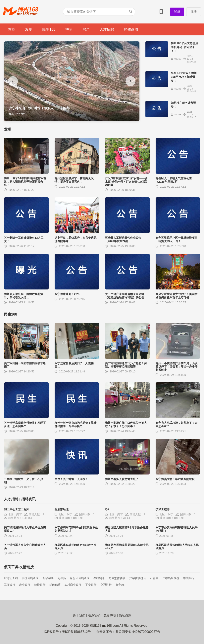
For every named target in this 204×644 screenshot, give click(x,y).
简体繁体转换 (117, 578)
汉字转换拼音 (138, 578)
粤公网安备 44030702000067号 (138, 632)
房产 (86, 29)
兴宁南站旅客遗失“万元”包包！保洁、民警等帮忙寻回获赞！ (126, 365)
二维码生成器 (171, 578)
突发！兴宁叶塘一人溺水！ (71, 479)
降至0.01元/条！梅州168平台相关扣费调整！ (184, 77)
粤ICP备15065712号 (76, 632)
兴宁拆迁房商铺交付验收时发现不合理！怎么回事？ (25, 424)
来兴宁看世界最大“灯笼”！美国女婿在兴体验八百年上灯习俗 (177, 296)
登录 (177, 11)
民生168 (49, 29)
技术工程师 (163, 509)
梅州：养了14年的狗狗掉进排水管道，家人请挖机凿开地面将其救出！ (25, 182)
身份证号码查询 (80, 578)
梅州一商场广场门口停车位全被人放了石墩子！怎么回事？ (126, 424)
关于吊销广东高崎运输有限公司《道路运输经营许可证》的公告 (125, 296)
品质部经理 (62, 509)
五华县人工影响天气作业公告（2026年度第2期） (123, 239)
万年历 (62, 578)
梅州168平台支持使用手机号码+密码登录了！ (184, 47)
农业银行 (25, 585)
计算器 (154, 578)
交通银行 (106, 585)
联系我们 (94, 615)
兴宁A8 (120, 585)
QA (107, 509)
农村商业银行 (73, 585)
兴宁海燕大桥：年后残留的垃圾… (177, 479)
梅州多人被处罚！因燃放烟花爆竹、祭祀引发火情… (24, 296)
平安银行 (91, 585)
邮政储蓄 (55, 585)
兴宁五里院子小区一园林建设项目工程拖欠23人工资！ (177, 239)
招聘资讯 (28, 499)
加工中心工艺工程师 (17, 509)
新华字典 (48, 578)
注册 (194, 11)
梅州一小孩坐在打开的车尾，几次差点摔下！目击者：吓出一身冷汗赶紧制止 (177, 367)
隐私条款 (125, 615)
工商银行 (10, 585)
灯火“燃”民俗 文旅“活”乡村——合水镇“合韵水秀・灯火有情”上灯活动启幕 (126, 182)
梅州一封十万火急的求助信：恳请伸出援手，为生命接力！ (76, 424)
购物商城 (131, 29)
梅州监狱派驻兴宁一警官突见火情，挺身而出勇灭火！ (74, 180)
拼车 (69, 29)
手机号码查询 (30, 578)
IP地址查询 (11, 578)
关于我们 (79, 615)
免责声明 (110, 615)
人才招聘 (107, 29)
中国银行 (189, 578)
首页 (12, 29)
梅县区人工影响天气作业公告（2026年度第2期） (174, 180)
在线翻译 (99, 578)
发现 (29, 29)
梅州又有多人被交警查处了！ (123, 479)
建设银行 (40, 585)
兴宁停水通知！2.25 (67, 294)
